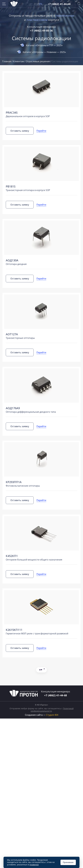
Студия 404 (52, 715)
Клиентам (19, 61)
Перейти (41, 131)
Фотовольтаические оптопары (23, 486)
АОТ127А (12, 334)
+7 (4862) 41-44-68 (59, 4)
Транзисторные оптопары (20, 338)
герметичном (65, 16)
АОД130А (12, 260)
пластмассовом (37, 20)
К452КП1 (12, 556)
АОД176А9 (13, 408)
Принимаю (68, 862)
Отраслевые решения (38, 61)
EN (41, 4)
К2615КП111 (14, 630)
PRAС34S (12, 113)
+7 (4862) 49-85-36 (41, 31)
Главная (7, 61)
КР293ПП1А (14, 482)
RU (36, 4)
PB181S (11, 186)
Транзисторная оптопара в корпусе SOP (28, 190)
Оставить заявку (20, 131)
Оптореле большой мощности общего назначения (34, 560)
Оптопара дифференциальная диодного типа (31, 412)
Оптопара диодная (16, 264)
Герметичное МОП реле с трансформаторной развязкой (37, 634)
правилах (34, 865)
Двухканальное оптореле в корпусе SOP (28, 116)
